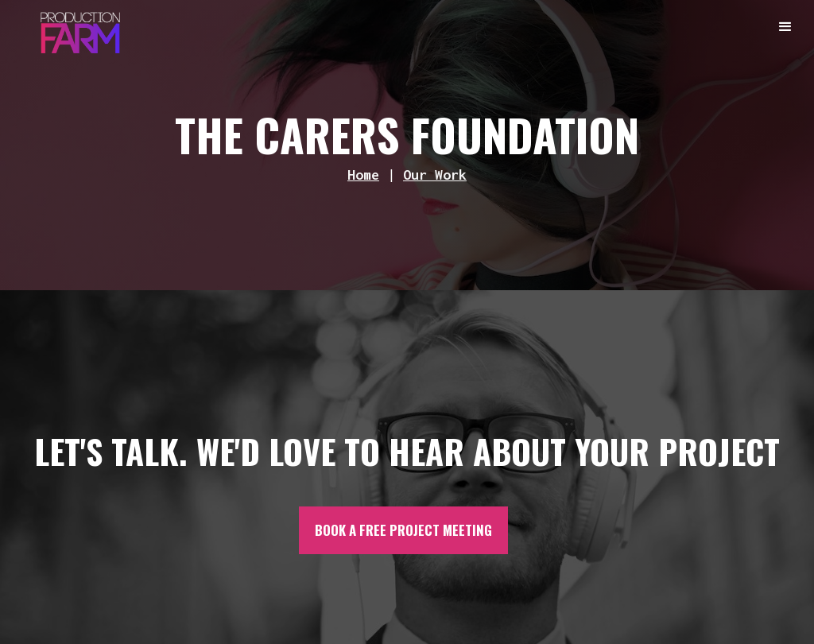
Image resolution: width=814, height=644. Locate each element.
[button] (786, 28)
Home (363, 175)
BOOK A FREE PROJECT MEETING (403, 530)
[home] (80, 29)
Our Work (435, 175)
